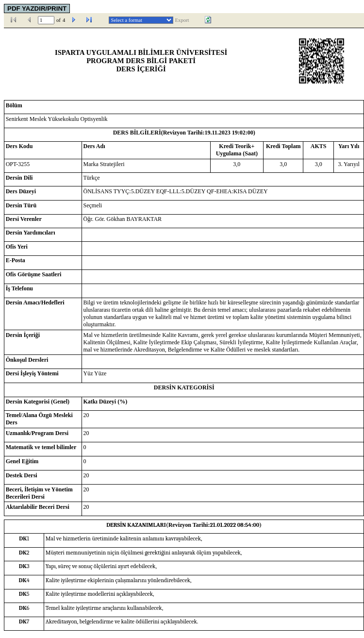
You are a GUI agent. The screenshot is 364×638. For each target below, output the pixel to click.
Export (182, 20)
